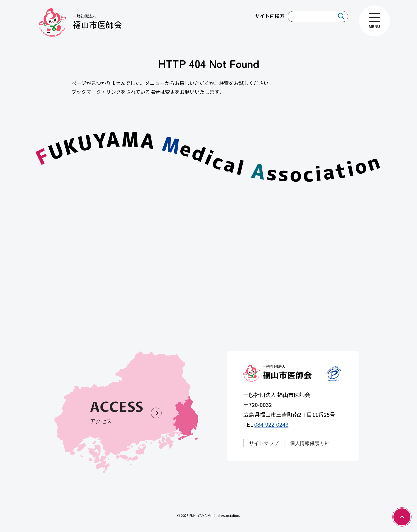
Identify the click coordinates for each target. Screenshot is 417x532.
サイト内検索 (270, 16)
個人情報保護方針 (310, 443)
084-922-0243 (272, 425)
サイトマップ (264, 443)
